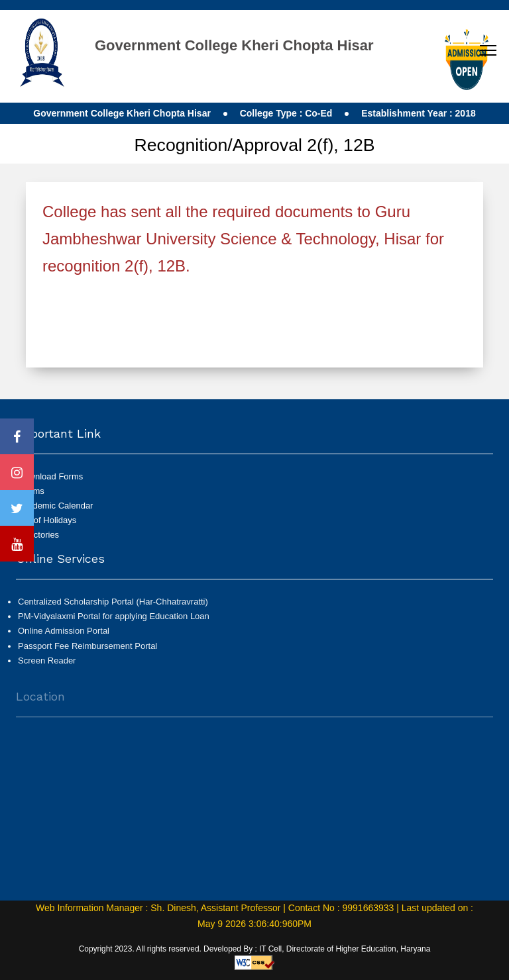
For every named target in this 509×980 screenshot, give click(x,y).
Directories (38, 535)
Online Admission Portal (64, 636)
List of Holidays (47, 520)
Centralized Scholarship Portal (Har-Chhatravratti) (113, 607)
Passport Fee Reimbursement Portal (87, 651)
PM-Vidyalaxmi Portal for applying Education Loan (114, 621)
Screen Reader (47, 665)
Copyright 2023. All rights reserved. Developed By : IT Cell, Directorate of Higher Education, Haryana (255, 949)
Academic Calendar (55, 506)
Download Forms (50, 476)
